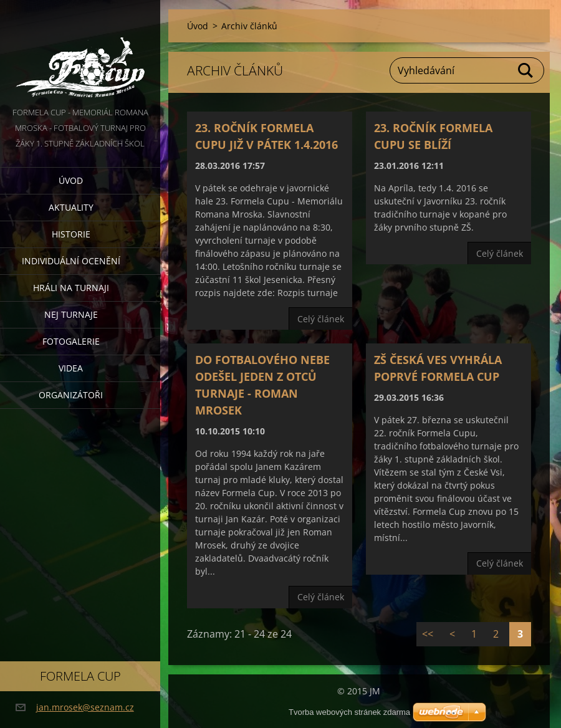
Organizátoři (71, 395)
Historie (71, 234)
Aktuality (71, 207)
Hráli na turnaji (71, 288)
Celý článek (321, 319)
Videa (71, 368)
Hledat (526, 70)
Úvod (71, 180)
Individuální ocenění (71, 261)
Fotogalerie (71, 341)
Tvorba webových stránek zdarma (349, 712)
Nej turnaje (71, 314)
